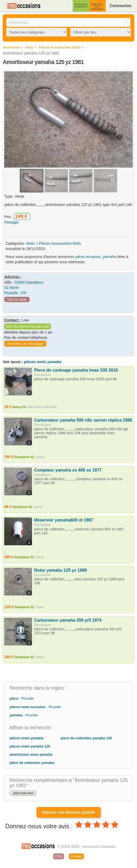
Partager (12, 222)
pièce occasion (88, 257)
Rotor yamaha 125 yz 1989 (60, 570)
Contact (76, 856)
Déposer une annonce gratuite (68, 812)
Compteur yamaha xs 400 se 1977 (68, 470)
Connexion (120, 6)
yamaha (109, 257)
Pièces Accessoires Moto (60, 243)
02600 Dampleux (29, 282)
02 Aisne (12, 288)
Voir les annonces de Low (28, 326)
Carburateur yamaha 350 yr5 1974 (68, 620)
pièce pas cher (23, 793)
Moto (30, 243)
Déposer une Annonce (97, 7)
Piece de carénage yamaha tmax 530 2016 (76, 370)
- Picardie (22, 698)
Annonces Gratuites (81, 5)
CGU (59, 856)
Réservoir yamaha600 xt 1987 (64, 520)
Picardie (11, 293)
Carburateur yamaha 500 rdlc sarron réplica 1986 (83, 420)
